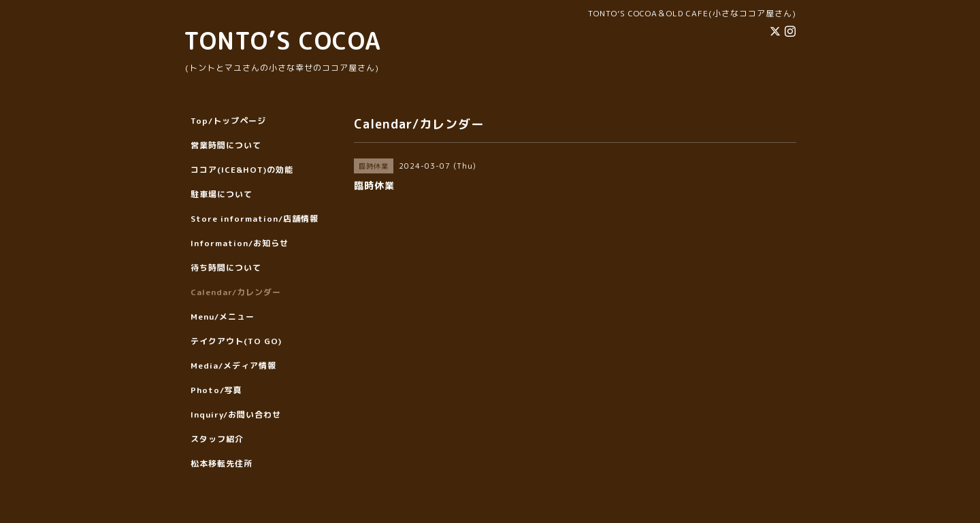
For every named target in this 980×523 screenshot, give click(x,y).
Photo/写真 (216, 390)
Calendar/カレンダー (236, 292)
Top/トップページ (228, 121)
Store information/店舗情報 (255, 219)
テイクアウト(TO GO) (236, 341)
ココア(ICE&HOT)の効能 (242, 170)
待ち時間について (226, 268)
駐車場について (222, 194)
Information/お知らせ (240, 243)
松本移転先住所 (222, 463)
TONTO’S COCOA (282, 40)
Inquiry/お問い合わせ (236, 415)
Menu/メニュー (223, 317)
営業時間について (226, 145)
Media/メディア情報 (233, 366)
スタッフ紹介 (217, 439)
